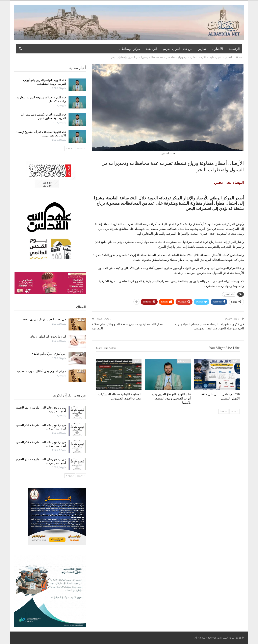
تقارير (202, 49)
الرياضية (151, 49)
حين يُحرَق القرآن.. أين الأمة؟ (49, 354)
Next (224, 411)
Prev (235, 411)
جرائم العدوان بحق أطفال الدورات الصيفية (41, 371)
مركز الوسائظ (131, 49)
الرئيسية (234, 49)
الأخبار (219, 49)
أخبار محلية (184, 361)
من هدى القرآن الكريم (178, 49)
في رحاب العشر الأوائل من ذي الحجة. (44, 319)
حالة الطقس (229, 294)
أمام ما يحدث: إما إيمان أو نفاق (48, 337)
